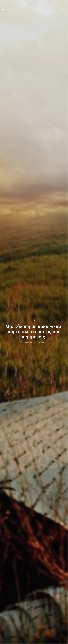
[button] (65, 10)
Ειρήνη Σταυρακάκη (39, 343)
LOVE (34, 321)
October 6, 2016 (28, 343)
